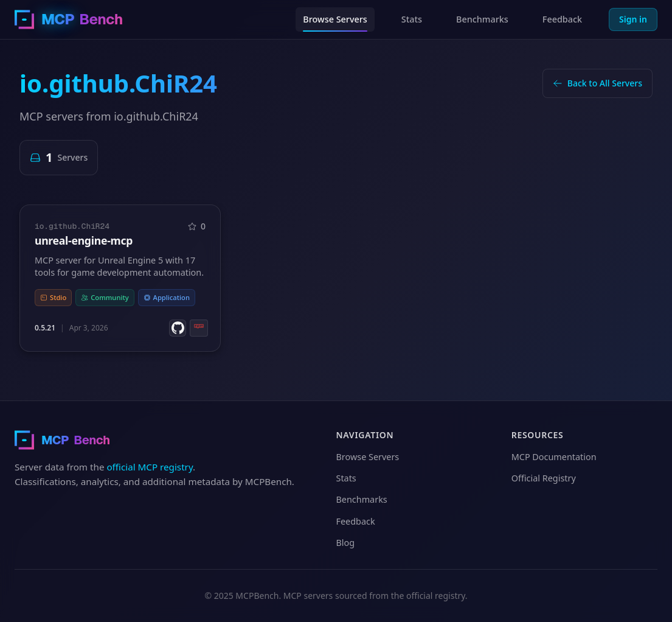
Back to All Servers (598, 83)
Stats (412, 19)
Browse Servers (335, 19)
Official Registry (544, 478)
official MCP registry (150, 467)
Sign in (633, 19)
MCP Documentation (554, 457)
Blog (346, 543)
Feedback (562, 19)
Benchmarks (482, 19)
